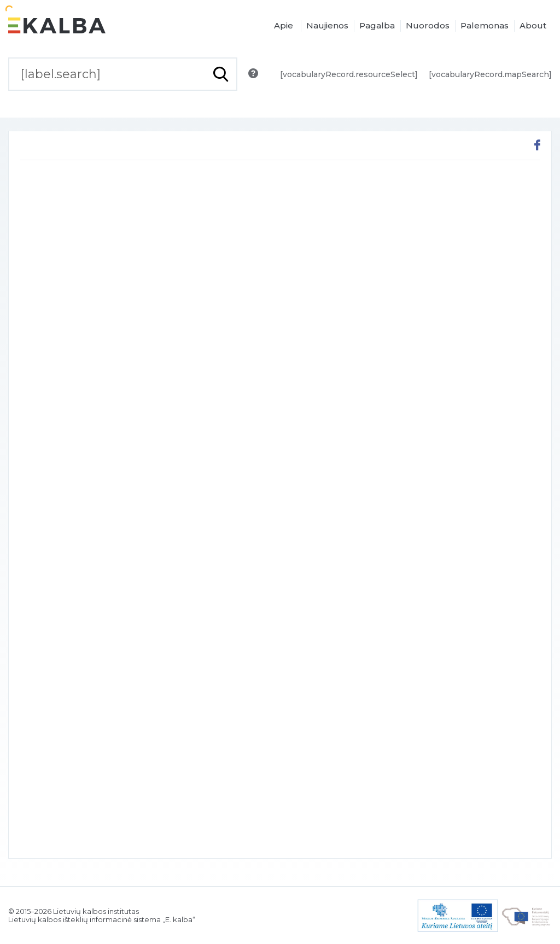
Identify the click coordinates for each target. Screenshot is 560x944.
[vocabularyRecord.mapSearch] (490, 74)
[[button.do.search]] (221, 74)
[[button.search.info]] (253, 73)
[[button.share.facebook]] (537, 146)
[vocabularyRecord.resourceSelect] (349, 74)
